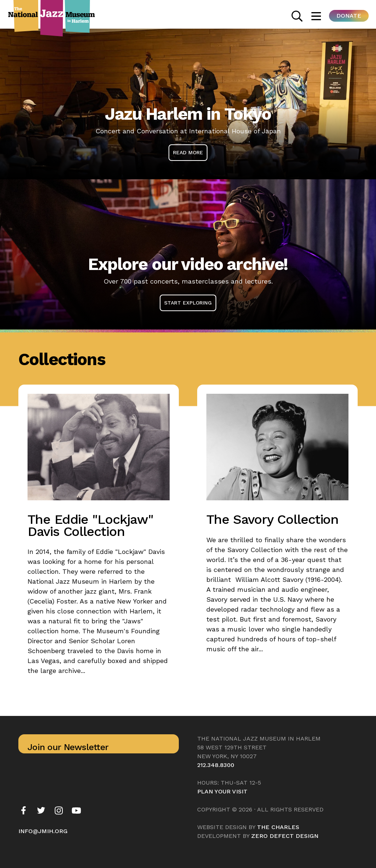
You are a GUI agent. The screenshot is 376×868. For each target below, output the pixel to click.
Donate (349, 16)
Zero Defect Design (285, 836)
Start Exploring (188, 303)
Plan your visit (222, 791)
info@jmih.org (43, 831)
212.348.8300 (216, 765)
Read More (188, 152)
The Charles (278, 827)
